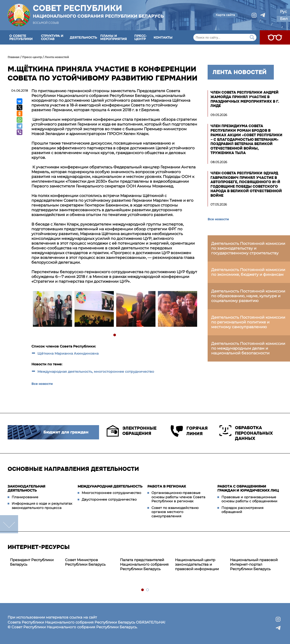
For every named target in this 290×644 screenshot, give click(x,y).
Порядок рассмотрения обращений (242, 510)
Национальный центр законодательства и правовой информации (197, 564)
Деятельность (83, 37)
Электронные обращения (131, 431)
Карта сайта (225, 15)
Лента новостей (57, 57)
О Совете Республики (21, 37)
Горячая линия (187, 431)
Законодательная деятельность (26, 488)
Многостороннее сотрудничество (111, 493)
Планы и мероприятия (114, 37)
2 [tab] (148, 590)
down (9, 524)
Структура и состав (52, 37)
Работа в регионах (167, 486)
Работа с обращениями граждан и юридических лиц (248, 488)
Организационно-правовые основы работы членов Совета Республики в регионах (178, 497)
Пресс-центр (140, 37)
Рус (283, 12)
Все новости (42, 384)
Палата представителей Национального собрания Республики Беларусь (144, 564)
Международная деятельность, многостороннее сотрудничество (96, 372)
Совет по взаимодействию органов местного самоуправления (175, 512)
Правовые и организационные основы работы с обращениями (249, 499)
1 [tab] (115, 335)
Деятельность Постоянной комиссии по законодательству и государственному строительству (248, 248)
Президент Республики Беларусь (32, 562)
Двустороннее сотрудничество (109, 499)
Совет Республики (98, 11)
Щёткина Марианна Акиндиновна (68, 353)
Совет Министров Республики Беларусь (85, 562)
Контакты (163, 37)
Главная (14, 57)
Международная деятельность (110, 486)
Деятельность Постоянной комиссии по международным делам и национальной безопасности (248, 348)
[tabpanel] (52, 309)
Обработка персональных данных (246, 433)
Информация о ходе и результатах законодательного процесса (42, 506)
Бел (284, 19)
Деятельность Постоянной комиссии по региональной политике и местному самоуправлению (248, 322)
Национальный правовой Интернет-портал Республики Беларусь (254, 564)
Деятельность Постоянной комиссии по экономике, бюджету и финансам (248, 272)
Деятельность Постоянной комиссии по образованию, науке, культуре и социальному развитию (248, 296)
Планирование (25, 497)
